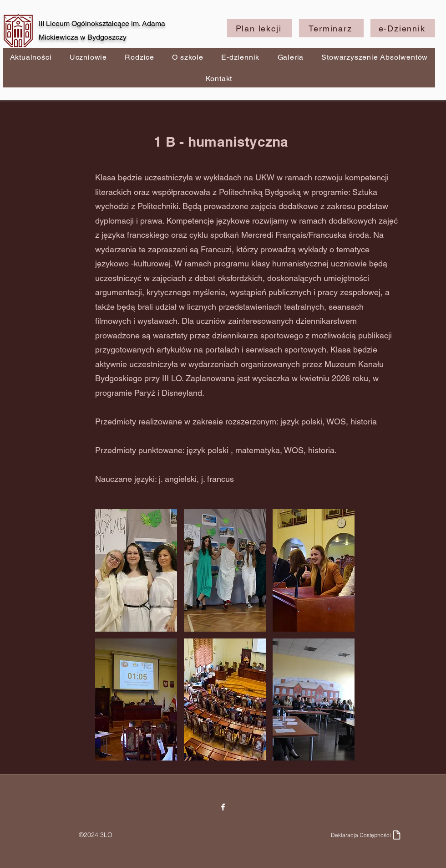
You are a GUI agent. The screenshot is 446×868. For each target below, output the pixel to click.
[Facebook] (223, 807)
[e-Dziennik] (403, 28)
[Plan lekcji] (259, 28)
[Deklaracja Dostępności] (367, 835)
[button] (136, 570)
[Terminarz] (331, 28)
